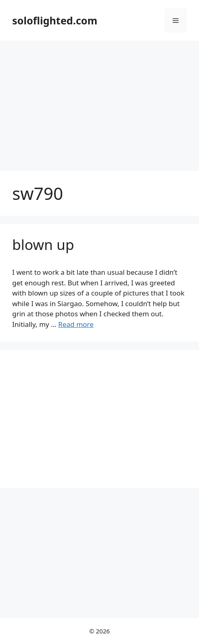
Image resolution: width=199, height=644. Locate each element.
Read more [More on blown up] (76, 324)
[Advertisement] (99, 102)
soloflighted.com (55, 20)
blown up (43, 244)
